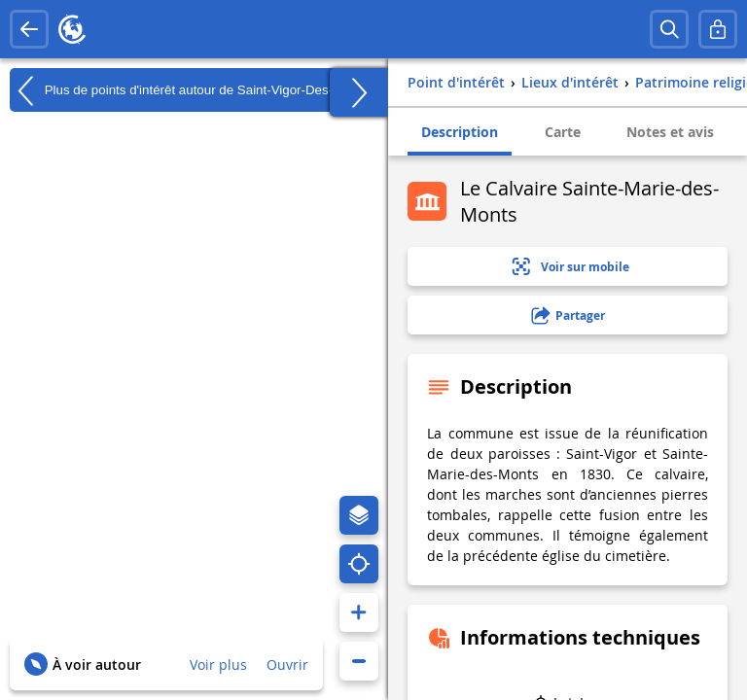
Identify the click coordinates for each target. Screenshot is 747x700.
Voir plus (218, 665)
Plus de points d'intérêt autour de (189, 90)
